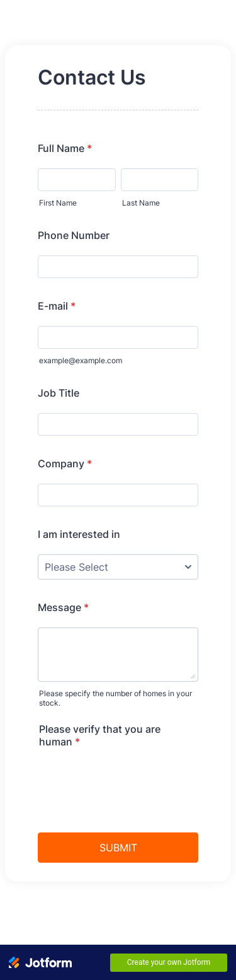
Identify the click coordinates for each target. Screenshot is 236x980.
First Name (58, 203)
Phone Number (74, 235)
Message (63, 607)
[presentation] (133, 781)
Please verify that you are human (100, 735)
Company (65, 464)
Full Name (65, 148)
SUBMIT (118, 848)
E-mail (57, 306)
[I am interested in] (118, 567)
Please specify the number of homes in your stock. (115, 698)
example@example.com (81, 360)
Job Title (59, 393)
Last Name (141, 203)
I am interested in (79, 534)
